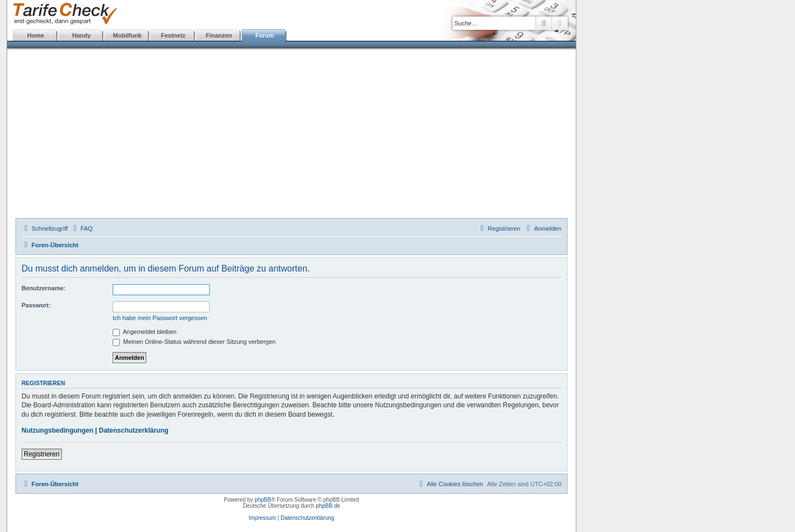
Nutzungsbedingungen (57, 430)
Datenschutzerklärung (134, 430)
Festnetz (173, 35)
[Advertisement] (291, 135)
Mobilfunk (128, 35)
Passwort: (36, 305)
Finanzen (219, 35)
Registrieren (42, 454)
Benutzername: (43, 288)
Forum (264, 35)
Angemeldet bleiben (145, 332)
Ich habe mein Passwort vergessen (160, 318)
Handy (82, 35)
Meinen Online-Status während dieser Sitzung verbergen (194, 342)
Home (36, 35)
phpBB (263, 500)
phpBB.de (328, 506)
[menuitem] (82, 228)
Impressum (263, 518)
